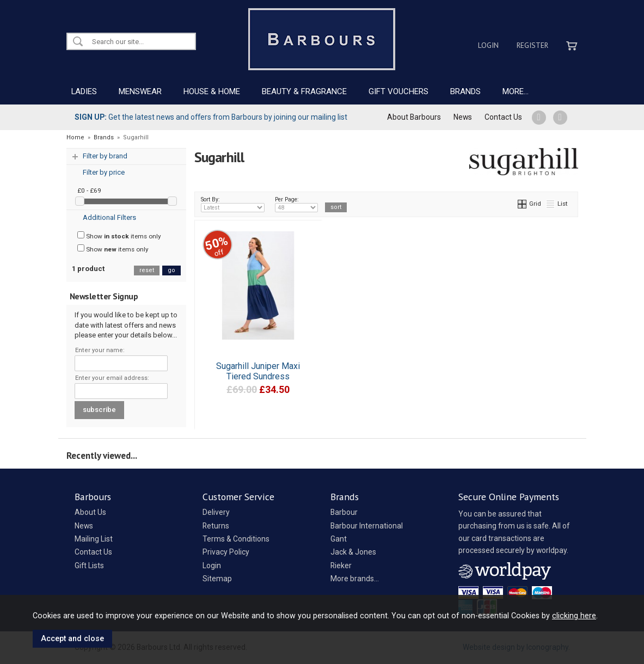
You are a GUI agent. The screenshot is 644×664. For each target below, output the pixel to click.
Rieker (341, 565)
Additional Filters (109, 217)
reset (147, 270)
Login (488, 45)
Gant (339, 539)
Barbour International (367, 526)
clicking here (574, 616)
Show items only (119, 236)
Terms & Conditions (236, 539)
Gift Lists (89, 565)
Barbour (344, 512)
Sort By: (233, 204)
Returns (216, 526)
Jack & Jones (353, 552)
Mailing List (94, 539)
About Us (90, 512)
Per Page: (296, 204)
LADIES (84, 91)
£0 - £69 (89, 190)
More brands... (355, 579)
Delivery (216, 512)
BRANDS (465, 91)
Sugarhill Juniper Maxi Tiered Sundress (258, 371)
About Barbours (414, 117)
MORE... (516, 91)
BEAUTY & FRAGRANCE (304, 91)
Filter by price (104, 172)
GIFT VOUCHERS (398, 91)
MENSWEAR (140, 91)
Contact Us (503, 117)
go (171, 270)
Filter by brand (105, 156)
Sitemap (217, 579)
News (463, 117)
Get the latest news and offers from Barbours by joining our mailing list (211, 117)
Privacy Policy (226, 552)
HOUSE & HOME (212, 91)
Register (532, 45)
